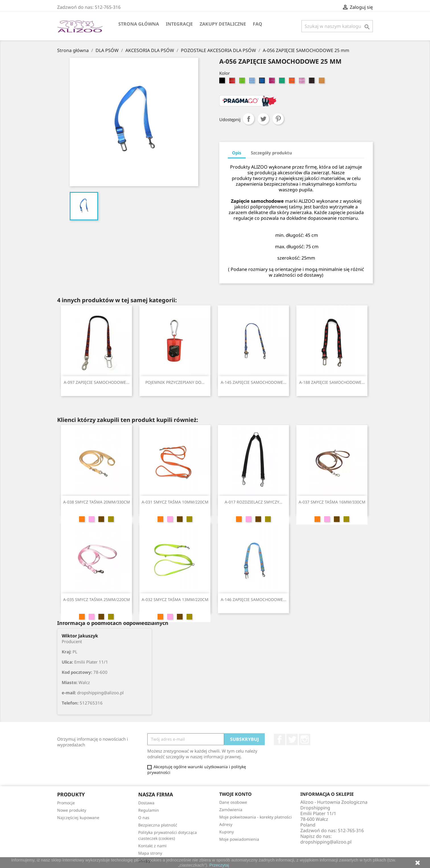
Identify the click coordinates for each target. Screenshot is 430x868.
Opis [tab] (237, 153)
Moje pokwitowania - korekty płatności (256, 817)
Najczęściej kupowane (78, 818)
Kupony (227, 832)
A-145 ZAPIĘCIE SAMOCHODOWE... (254, 382)
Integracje (179, 24)
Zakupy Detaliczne (223, 24)
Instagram (305, 739)
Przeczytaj (219, 865)
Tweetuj (263, 119)
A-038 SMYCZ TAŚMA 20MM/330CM (97, 502)
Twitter (292, 739)
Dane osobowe (233, 802)
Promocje (66, 803)
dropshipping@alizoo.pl (326, 842)
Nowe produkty (72, 810)
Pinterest (278, 119)
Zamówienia (231, 810)
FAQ (258, 24)
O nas (144, 818)
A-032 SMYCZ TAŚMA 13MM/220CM (175, 599)
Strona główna (139, 24)
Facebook (280, 739)
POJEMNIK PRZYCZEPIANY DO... (175, 382)
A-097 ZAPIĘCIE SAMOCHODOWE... (97, 382)
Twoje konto (235, 794)
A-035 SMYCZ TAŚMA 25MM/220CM (97, 599)
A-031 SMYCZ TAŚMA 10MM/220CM (175, 502)
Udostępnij (249, 119)
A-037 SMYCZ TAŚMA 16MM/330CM (332, 502)
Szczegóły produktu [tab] (271, 153)
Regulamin (149, 810)
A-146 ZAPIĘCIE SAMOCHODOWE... (254, 599)
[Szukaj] (337, 26)
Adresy (226, 824)
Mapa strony (150, 853)
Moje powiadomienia (239, 839)
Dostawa (146, 803)
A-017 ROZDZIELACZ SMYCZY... (254, 502)
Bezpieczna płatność (158, 825)
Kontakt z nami (152, 846)
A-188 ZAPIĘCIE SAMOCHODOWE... (332, 382)
